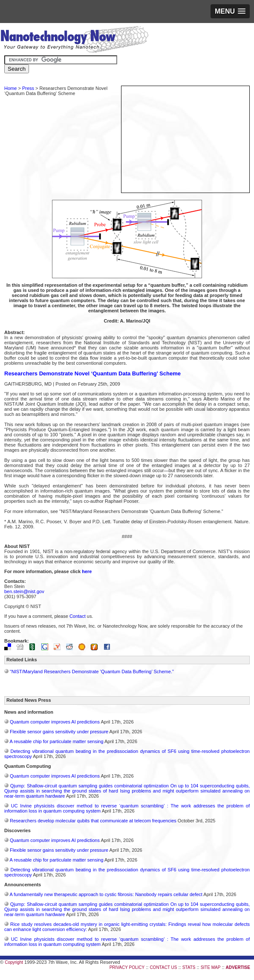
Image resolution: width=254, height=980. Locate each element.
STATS (189, 967)
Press (28, 88)
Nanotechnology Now (74, 40)
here (87, 571)
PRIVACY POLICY (127, 967)
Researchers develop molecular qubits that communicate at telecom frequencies (93, 821)
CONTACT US (163, 967)
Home (10, 88)
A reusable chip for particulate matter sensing (56, 741)
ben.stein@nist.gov (24, 591)
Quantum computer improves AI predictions (55, 722)
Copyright (14, 962)
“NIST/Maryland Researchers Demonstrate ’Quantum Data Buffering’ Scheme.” (92, 672)
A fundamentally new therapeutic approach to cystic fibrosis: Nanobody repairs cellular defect (106, 894)
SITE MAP (211, 967)
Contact (78, 616)
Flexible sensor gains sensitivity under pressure (59, 732)
